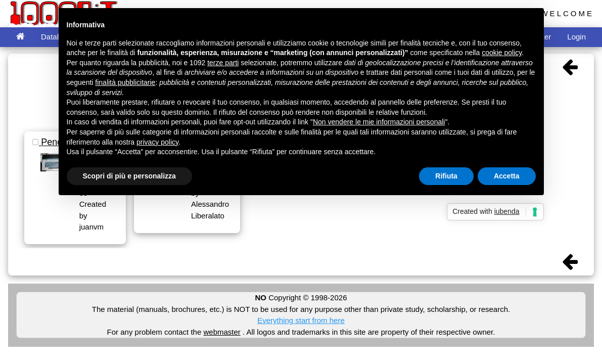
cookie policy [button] (502, 53)
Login (576, 37)
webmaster (222, 332)
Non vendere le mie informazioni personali (379, 122)
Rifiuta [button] (446, 176)
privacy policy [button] (157, 142)
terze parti (223, 63)
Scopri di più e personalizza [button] (129, 176)
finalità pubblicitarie (125, 82)
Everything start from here (301, 320)
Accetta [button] (507, 176)
